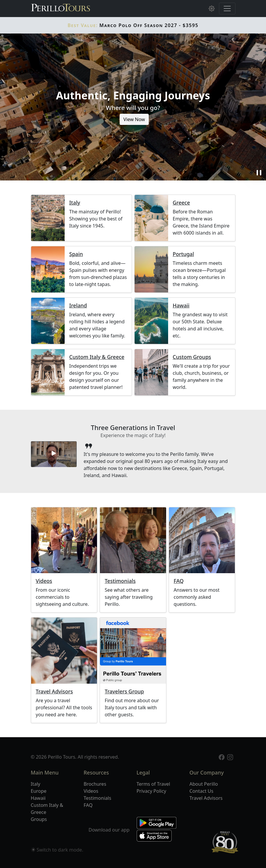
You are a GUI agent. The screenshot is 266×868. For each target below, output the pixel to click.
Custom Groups (192, 357)
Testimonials (120, 581)
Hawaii (181, 306)
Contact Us (201, 791)
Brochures (95, 784)
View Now (134, 119)
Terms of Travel (153, 784)
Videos (44, 581)
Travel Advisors (55, 691)
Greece (181, 203)
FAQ (179, 581)
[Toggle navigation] (227, 9)
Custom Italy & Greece (97, 357)
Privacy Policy (152, 791)
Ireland (78, 306)
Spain (76, 254)
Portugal (183, 254)
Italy (75, 203)
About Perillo (204, 784)
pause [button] (259, 173)
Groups (39, 819)
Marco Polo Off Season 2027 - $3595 (133, 25)
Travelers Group (124, 691)
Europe (39, 791)
